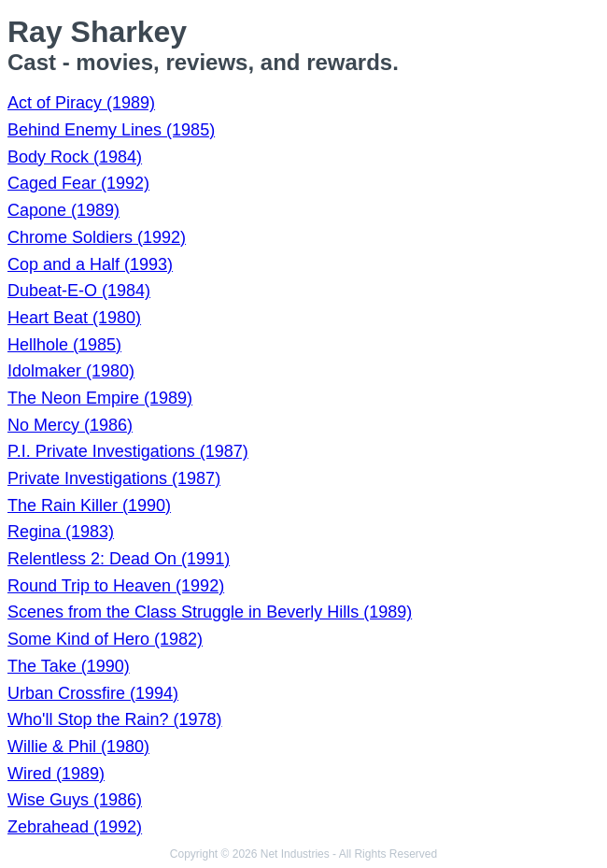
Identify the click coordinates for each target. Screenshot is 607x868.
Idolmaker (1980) (71, 371)
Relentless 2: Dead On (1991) (119, 559)
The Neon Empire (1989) (100, 398)
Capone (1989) (64, 210)
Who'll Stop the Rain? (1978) (115, 719)
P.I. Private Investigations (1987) (128, 451)
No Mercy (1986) (70, 425)
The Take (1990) (69, 666)
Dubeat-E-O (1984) (79, 291)
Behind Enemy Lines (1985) (111, 130)
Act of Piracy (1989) (81, 103)
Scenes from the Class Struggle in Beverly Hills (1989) (210, 612)
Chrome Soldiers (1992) (97, 237)
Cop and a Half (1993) (90, 264)
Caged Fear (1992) (78, 183)
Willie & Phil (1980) (78, 747)
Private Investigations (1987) (114, 478)
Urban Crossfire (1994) (93, 693)
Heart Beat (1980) (74, 318)
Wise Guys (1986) (75, 800)
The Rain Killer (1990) (89, 505)
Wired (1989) (56, 774)
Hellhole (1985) (64, 345)
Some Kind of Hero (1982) (105, 639)
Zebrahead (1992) (75, 827)
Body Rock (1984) (75, 157)
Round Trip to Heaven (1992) (116, 586)
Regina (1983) (61, 532)
